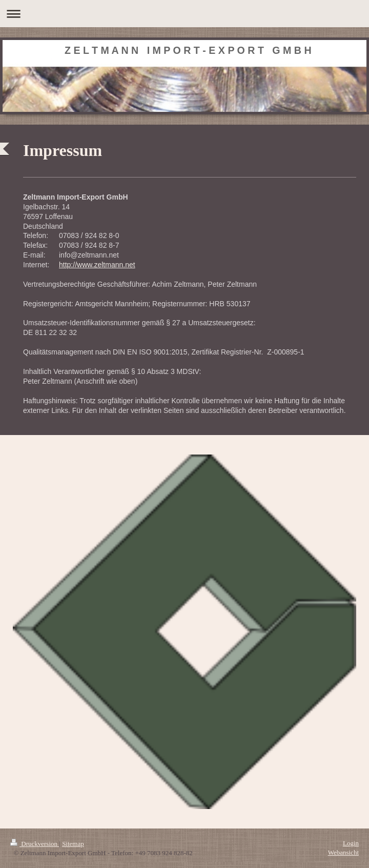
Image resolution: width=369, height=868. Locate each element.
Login (351, 843)
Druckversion (35, 844)
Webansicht (343, 852)
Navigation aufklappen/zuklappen (184, 14)
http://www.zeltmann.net (97, 265)
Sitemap (73, 844)
